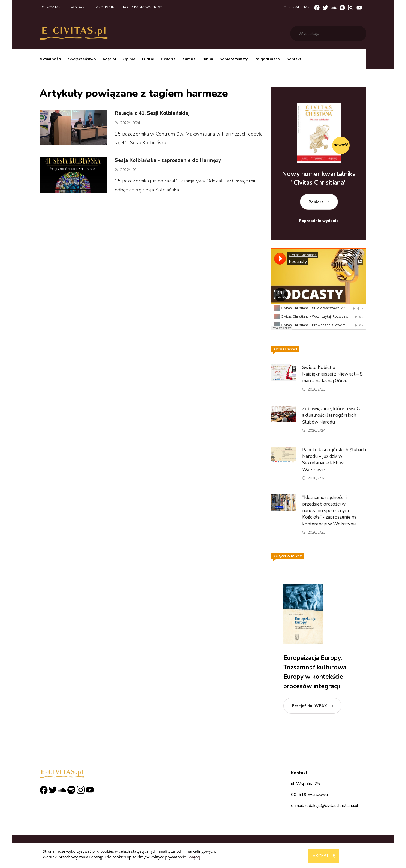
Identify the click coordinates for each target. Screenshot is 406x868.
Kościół (109, 59)
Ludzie (148, 59)
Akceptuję (324, 856)
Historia (168, 59)
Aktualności (50, 59)
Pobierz (316, 202)
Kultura (189, 59)
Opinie (129, 59)
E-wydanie (78, 7)
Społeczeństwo (82, 59)
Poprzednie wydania (319, 221)
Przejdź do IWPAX (309, 706)
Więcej (194, 857)
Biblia (208, 59)
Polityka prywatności (143, 7)
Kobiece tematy (234, 59)
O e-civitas (51, 7)
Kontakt (294, 59)
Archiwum (105, 7)
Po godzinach (267, 59)
